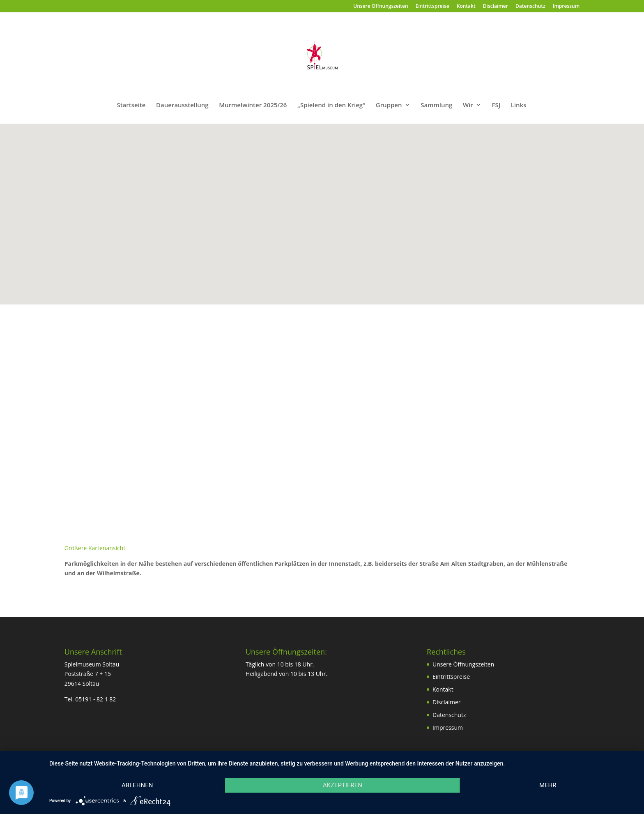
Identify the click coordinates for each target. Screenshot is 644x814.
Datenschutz (530, 7)
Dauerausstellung (182, 105)
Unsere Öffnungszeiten (381, 7)
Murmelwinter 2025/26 (253, 105)
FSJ (496, 105)
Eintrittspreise (432, 7)
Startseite (131, 105)
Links (519, 105)
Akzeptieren (343, 785)
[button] (325, 205)
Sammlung (436, 105)
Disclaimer (496, 7)
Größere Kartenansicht (95, 548)
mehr (548, 785)
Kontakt (466, 7)
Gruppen (389, 105)
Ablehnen (137, 785)
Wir (468, 105)
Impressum (566, 7)
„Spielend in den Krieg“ (331, 105)
